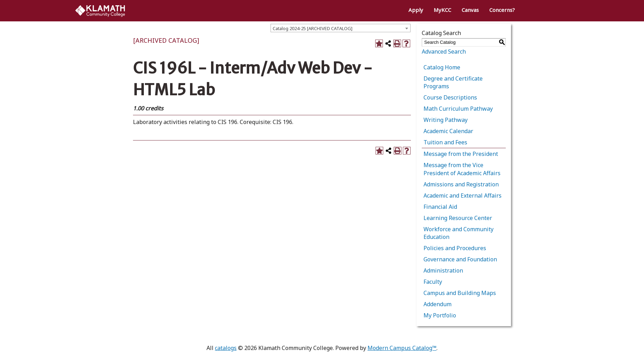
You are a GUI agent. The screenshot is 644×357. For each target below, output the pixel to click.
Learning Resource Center (458, 218)
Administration (443, 270)
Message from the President (461, 154)
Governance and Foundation (460, 259)
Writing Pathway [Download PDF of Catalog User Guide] (446, 120)
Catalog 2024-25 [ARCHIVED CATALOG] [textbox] (313, 28)
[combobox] (341, 28)
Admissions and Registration (461, 184)
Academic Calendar (448, 131)
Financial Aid (440, 207)
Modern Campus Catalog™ (402, 348)
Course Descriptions (450, 97)
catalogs (226, 348)
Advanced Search (444, 52)
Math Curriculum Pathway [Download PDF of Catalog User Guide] (458, 109)
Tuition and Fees (445, 142)
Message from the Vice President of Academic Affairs (462, 169)
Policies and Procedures (455, 248)
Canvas (470, 10)
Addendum (437, 304)
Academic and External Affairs (463, 195)
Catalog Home (442, 67)
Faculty (433, 282)
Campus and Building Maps (460, 293)
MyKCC (442, 10)
